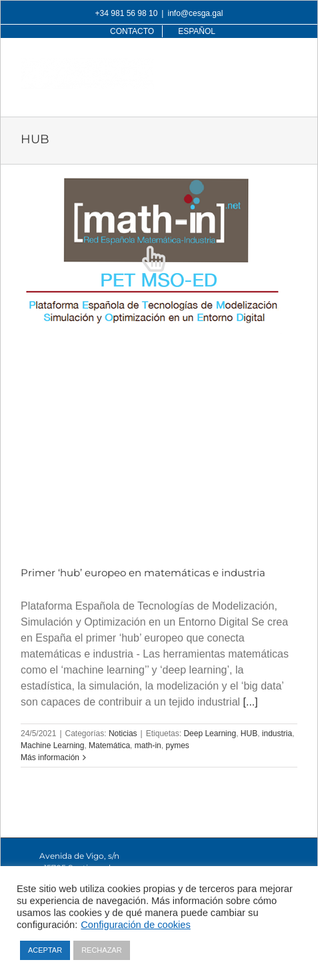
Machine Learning (52, 745)
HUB (249, 734)
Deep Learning (210, 734)
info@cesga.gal (195, 13)
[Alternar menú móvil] (290, 65)
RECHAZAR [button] (102, 950)
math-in (148, 745)
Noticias (123, 734)
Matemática (109, 745)
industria (277, 734)
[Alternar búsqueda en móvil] (263, 65)
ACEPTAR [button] (45, 950)
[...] (251, 702)
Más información (50, 757)
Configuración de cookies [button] (136, 925)
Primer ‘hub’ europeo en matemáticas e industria (143, 573)
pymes (177, 745)
